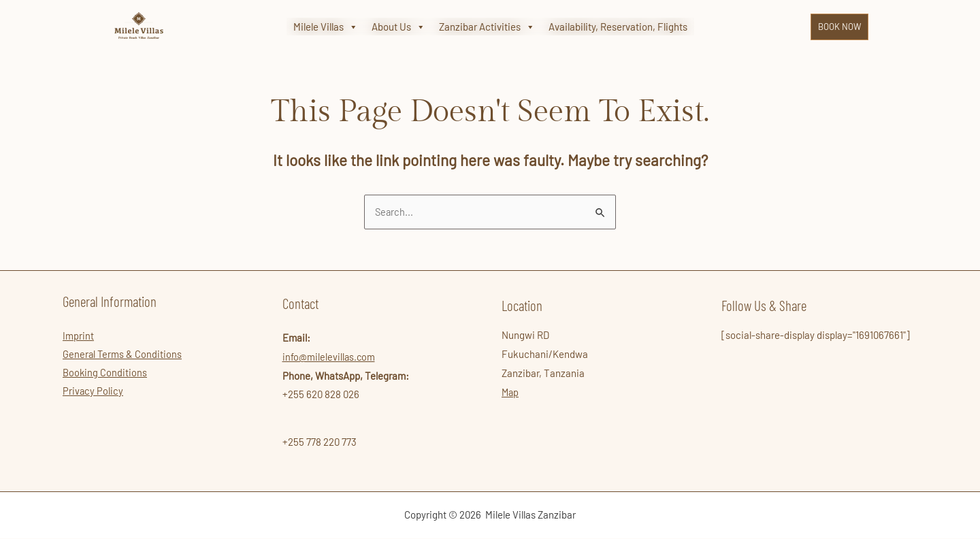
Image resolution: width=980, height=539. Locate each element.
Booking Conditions (105, 375)
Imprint (78, 337)
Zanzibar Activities (487, 27)
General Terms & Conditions (123, 356)
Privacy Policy (93, 394)
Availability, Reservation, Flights (618, 27)
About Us (398, 27)
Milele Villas (326, 27)
